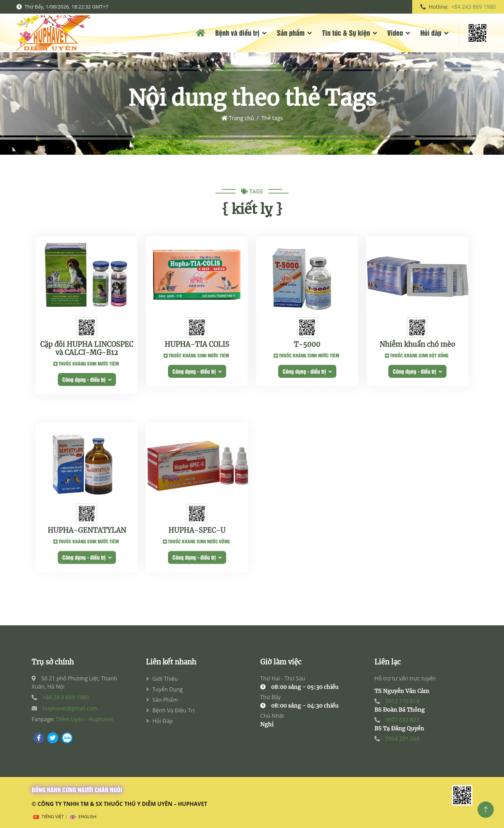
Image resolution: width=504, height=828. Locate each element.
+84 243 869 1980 (474, 7)
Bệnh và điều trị (237, 32)
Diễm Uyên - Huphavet (85, 719)
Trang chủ (238, 118)
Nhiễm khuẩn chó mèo (417, 347)
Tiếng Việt (53, 816)
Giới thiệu (165, 679)
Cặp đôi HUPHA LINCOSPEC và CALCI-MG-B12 (87, 351)
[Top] (486, 810)
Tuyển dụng (168, 689)
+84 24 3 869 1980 (66, 697)
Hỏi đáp (431, 32)
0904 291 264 (402, 739)
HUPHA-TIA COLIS (197, 347)
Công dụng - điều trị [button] (87, 382)
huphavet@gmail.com (70, 708)
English (88, 816)
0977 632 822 (402, 720)
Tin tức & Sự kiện (346, 32)
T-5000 (307, 347)
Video (395, 32)
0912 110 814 (402, 701)
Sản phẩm (291, 32)
